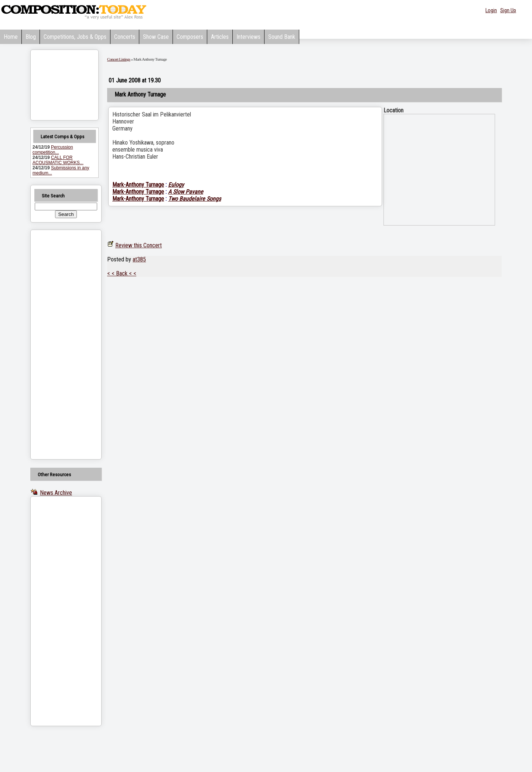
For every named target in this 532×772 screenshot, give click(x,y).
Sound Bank (282, 37)
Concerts (125, 37)
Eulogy (176, 185)
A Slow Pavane (186, 192)
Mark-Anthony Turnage (138, 185)
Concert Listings (119, 59)
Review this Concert (139, 245)
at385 (139, 259)
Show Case (156, 37)
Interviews (248, 37)
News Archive (56, 493)
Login (491, 10)
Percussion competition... (53, 150)
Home (11, 37)
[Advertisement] (57, 345)
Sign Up (508, 10)
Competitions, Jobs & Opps (75, 37)
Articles (220, 37)
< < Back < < (122, 273)
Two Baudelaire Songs (195, 199)
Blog (31, 37)
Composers (190, 37)
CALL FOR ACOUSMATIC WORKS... (58, 160)
